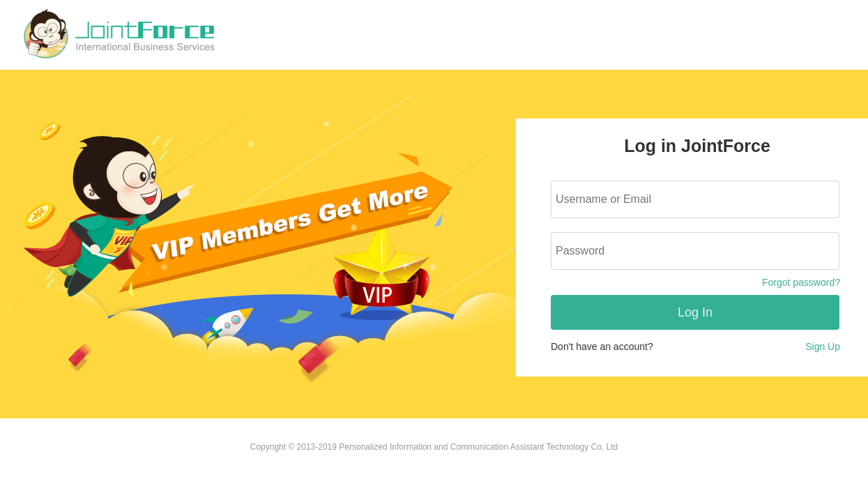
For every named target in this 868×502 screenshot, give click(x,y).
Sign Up (823, 347)
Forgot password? (801, 282)
